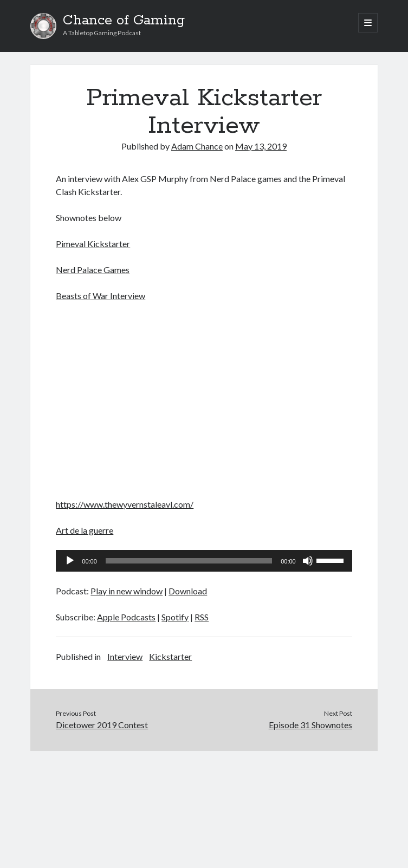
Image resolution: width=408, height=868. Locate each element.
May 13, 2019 (261, 146)
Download (188, 591)
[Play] (70, 561)
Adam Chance (197, 146)
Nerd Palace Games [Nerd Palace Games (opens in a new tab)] (93, 270)
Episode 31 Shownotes (310, 725)
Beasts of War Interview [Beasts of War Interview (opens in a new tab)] (101, 296)
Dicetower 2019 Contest (102, 725)
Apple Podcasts (126, 617)
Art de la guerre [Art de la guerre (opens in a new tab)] (85, 530)
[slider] (189, 561)
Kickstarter (170, 656)
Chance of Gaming (124, 21)
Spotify (175, 617)
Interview (125, 656)
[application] (204, 561)
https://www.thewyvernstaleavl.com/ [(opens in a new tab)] (125, 504)
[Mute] (308, 561)
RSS (202, 617)
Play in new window (127, 591)
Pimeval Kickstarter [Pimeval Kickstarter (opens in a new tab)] (93, 244)
